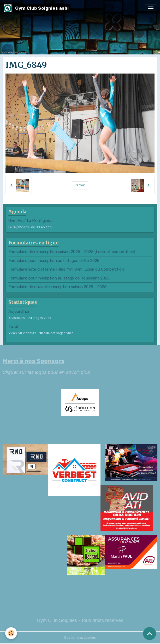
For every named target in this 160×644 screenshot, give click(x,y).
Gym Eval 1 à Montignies (30, 221)
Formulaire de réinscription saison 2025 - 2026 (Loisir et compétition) (72, 252)
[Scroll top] (150, 634)
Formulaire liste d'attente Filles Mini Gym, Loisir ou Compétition (66, 269)
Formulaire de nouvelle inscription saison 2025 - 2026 (57, 287)
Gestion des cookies (80, 638)
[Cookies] (11, 633)
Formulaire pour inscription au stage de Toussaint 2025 (59, 278)
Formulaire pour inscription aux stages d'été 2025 (54, 261)
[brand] (37, 8)
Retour (80, 185)
